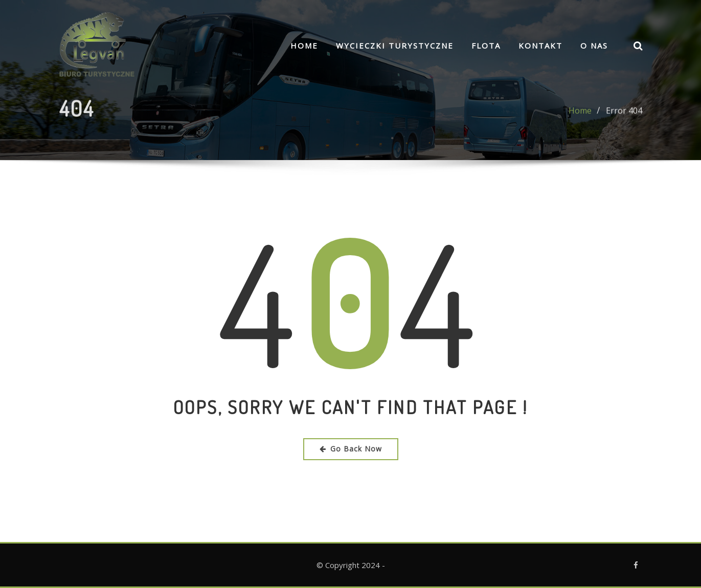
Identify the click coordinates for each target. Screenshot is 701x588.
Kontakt (540, 46)
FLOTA (486, 46)
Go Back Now (351, 449)
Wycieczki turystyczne (395, 46)
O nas (594, 46)
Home (304, 46)
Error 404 (624, 115)
